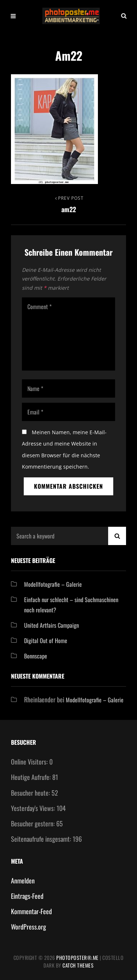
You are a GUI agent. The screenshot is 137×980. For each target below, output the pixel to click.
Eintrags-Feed (27, 896)
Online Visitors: (30, 762)
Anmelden (23, 881)
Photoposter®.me (77, 958)
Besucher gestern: (34, 823)
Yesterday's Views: (34, 808)
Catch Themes (78, 965)
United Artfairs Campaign (52, 625)
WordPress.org (28, 927)
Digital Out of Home (46, 641)
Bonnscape (36, 656)
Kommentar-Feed (31, 911)
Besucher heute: (31, 793)
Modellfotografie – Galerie (53, 584)
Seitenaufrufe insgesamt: (42, 839)
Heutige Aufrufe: (32, 777)
